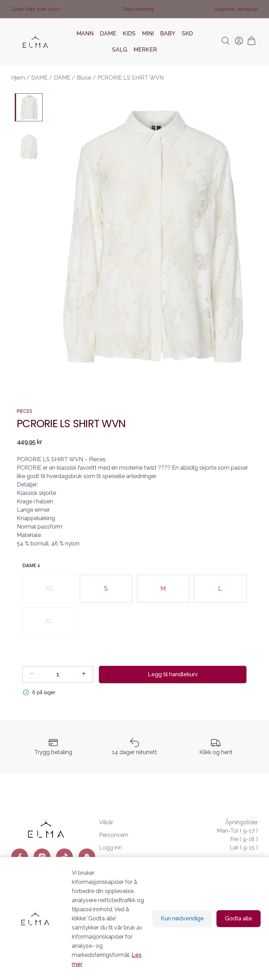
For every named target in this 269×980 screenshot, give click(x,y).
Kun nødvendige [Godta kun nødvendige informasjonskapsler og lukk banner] (182, 918)
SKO (187, 33)
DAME (108, 33)
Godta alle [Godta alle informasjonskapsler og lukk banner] (239, 918)
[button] (153, 236)
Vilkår (106, 822)
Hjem (18, 78)
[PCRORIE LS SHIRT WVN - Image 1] (29, 107)
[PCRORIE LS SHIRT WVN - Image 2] (29, 147)
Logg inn (111, 848)
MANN (85, 33)
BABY (168, 33)
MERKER (145, 50)
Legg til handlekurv (173, 674)
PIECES (25, 411)
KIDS (129, 33)
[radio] (49, 589)
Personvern (114, 835)
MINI (148, 33)
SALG (120, 50)
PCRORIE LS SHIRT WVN (130, 78)
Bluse (84, 78)
